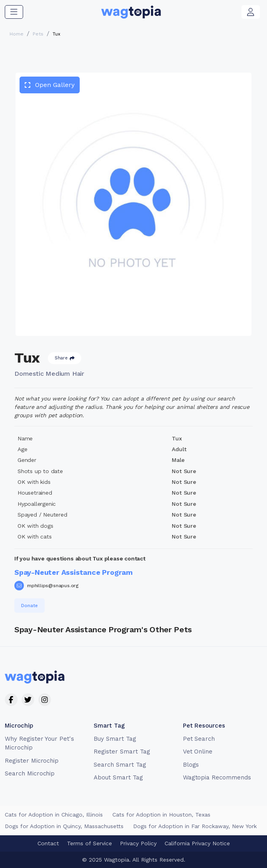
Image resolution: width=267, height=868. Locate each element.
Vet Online (198, 752)
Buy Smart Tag (115, 739)
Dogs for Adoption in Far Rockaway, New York (195, 826)
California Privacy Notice (197, 843)
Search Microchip (30, 773)
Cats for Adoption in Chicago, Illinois (54, 815)
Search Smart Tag (120, 765)
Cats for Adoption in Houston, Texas (161, 815)
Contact (48, 843)
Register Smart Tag (122, 752)
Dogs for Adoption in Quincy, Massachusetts (64, 826)
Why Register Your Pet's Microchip (39, 743)
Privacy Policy (138, 843)
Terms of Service (89, 843)
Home (17, 34)
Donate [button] (29, 606)
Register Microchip (32, 761)
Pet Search (199, 739)
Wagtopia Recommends (217, 777)
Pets (38, 34)
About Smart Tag (118, 777)
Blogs (191, 765)
